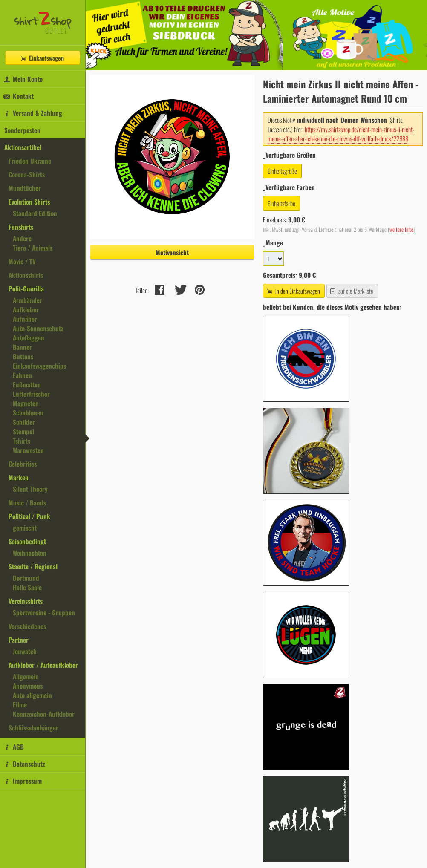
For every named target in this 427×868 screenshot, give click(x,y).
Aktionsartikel (23, 147)
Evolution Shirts (29, 202)
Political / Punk (29, 516)
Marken (19, 477)
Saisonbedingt (27, 541)
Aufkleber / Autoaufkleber (43, 665)
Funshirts (21, 227)
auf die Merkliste (351, 291)
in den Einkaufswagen (293, 291)
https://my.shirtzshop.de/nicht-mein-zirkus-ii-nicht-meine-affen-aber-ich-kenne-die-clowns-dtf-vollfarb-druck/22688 (341, 134)
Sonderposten (22, 130)
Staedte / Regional (33, 566)
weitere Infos (402, 229)
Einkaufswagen (42, 58)
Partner (19, 640)
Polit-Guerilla (26, 288)
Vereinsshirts (26, 601)
